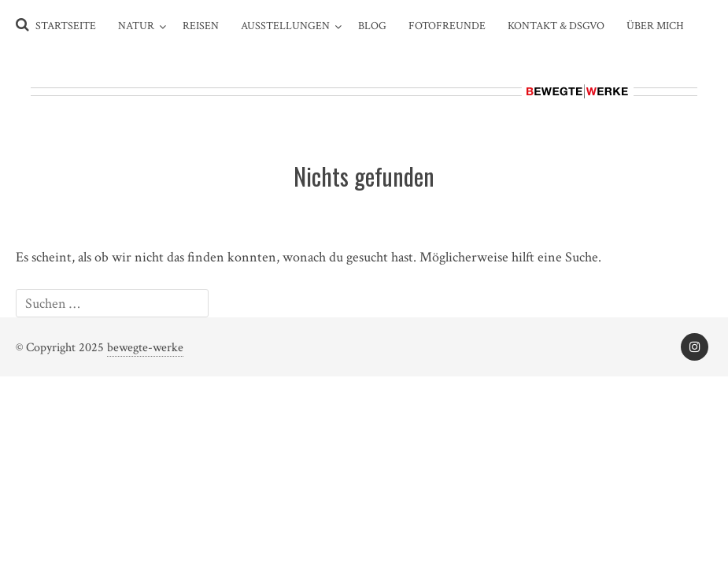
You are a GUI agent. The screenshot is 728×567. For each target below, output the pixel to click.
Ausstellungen (285, 26)
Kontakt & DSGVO (556, 26)
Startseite (66, 26)
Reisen (201, 26)
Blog (372, 26)
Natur (136, 26)
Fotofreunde (447, 26)
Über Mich (655, 26)
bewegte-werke (145, 348)
